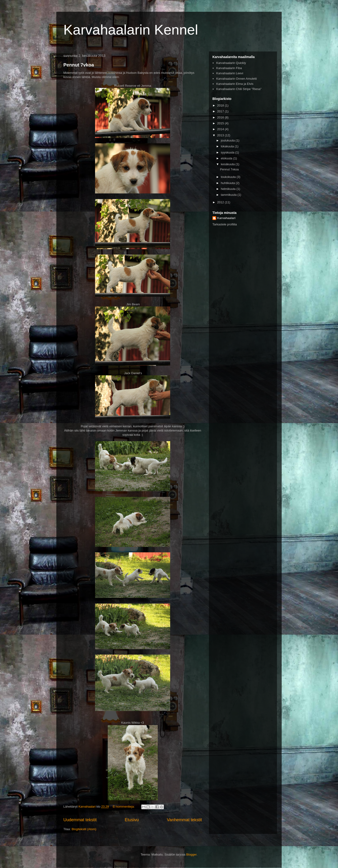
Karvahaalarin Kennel (131, 30)
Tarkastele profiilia (225, 224)
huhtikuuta (228, 183)
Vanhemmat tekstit (184, 820)
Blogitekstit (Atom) (84, 829)
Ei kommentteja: (124, 807)
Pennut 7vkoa (79, 65)
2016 (221, 117)
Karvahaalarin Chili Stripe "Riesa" (239, 89)
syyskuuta (228, 152)
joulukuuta (228, 140)
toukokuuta (229, 177)
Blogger (191, 854)
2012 (221, 202)
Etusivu (132, 820)
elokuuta (227, 158)
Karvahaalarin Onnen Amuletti (236, 79)
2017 (221, 111)
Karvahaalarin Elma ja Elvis (235, 84)
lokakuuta (228, 146)
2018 (221, 105)
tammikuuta (229, 195)
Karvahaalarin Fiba (229, 68)
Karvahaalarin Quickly (231, 63)
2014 (221, 129)
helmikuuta (229, 189)
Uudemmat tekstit (80, 820)
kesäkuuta (228, 164)
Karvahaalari (226, 218)
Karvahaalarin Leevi (230, 73)
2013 (221, 135)
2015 (221, 123)
